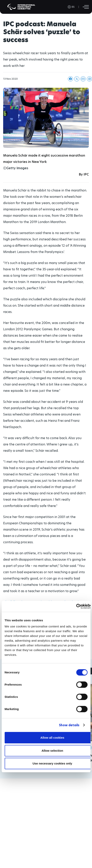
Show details (69, 725)
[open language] (71, 7)
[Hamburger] (86, 7)
